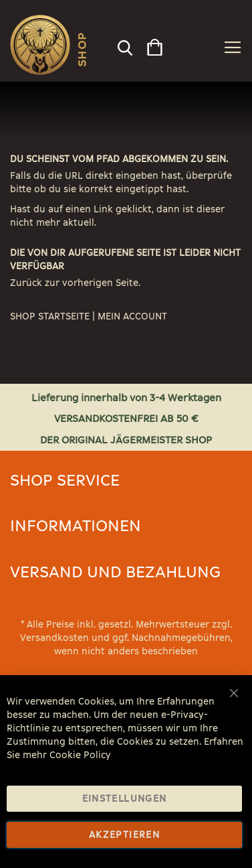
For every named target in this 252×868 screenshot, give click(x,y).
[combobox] (124, 44)
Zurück (26, 283)
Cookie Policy (80, 755)
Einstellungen (125, 799)
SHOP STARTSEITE (50, 316)
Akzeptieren (124, 835)
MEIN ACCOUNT (132, 316)
